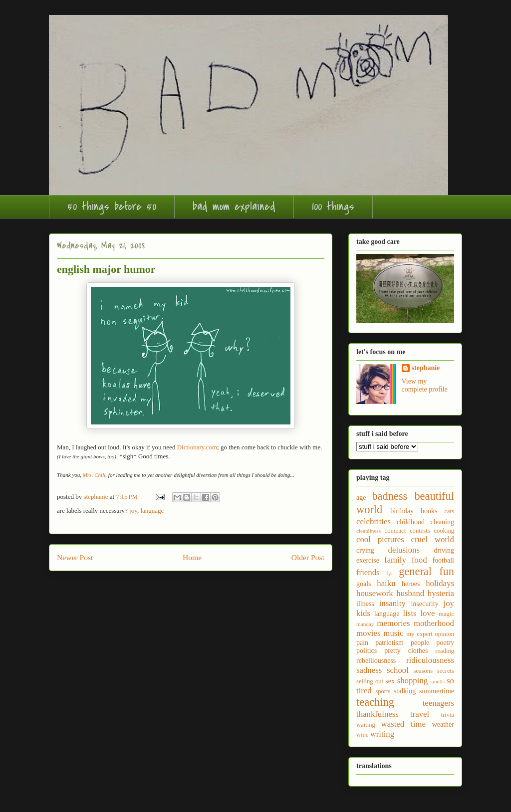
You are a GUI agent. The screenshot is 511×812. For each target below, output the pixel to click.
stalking (405, 691)
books (429, 511)
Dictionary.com (197, 447)
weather (443, 724)
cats (449, 511)
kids (363, 613)
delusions (404, 550)
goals (364, 584)
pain (362, 643)
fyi (389, 573)
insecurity (424, 604)
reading (445, 651)
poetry (445, 643)
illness (365, 604)
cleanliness (369, 531)
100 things (333, 206)
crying (365, 550)
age (361, 498)
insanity (392, 603)
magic (446, 614)
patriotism (389, 643)
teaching (375, 702)
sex (390, 681)
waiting (366, 725)
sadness (369, 670)
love (427, 613)
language (152, 510)
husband (410, 593)
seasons (423, 671)
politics (367, 651)
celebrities (374, 521)
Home (192, 557)
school (398, 670)
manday (365, 624)
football (443, 560)
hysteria (441, 593)
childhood (411, 522)
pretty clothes (406, 651)
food (419, 560)
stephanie (426, 368)
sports (383, 691)
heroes (411, 584)
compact (395, 531)
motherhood (434, 623)
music (393, 633)
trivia (447, 715)
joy (133, 510)
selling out (370, 681)
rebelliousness (376, 661)
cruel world (433, 539)
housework (375, 593)
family (395, 560)
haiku (386, 583)
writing (382, 734)
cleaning (442, 522)
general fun (426, 571)
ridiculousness (430, 660)
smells (438, 681)
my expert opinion (430, 634)
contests (420, 531)
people (420, 643)
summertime (437, 691)
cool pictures (380, 539)
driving (444, 550)
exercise (368, 560)
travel (420, 714)
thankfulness (378, 714)
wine (362, 735)
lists (410, 613)
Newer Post (75, 557)
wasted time (403, 724)
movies (368, 633)
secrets (446, 671)
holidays (440, 583)
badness (389, 496)
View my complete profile (425, 385)
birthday (402, 511)
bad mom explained (234, 206)
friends (368, 572)
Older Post (308, 557)
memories (393, 623)
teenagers (438, 703)
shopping (413, 681)
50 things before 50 (112, 206)
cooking (444, 531)
